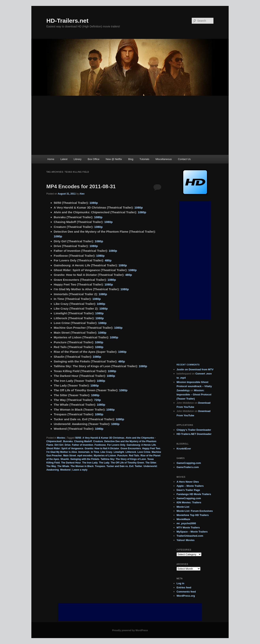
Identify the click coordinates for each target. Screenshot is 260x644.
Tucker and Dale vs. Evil (120, 466)
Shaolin (65, 459)
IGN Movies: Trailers (189, 502)
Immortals (84, 452)
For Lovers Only (116, 445)
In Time (95, 452)
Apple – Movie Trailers (190, 486)
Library (78, 159)
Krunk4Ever (184, 449)
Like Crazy (106, 452)
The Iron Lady (90, 463)
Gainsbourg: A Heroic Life (141, 445)
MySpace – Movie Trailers (192, 532)
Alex (82, 194)
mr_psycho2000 (186, 523)
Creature (98, 441)
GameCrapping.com (189, 463)
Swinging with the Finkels (85, 459)
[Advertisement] (130, 125)
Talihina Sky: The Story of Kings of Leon (123, 459)
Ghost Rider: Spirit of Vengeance (65, 448)
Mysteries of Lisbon (105, 456)
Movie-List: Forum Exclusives (195, 511)
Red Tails (134, 456)
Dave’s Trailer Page (188, 490)
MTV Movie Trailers (188, 527)
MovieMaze (183, 519)
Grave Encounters (131, 448)
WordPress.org (186, 596)
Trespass (100, 466)
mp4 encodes (85, 456)
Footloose (100, 445)
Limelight (119, 452)
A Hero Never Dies (188, 482)
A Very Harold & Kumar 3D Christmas (103, 438)
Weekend (65, 470)
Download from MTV (201, 369)
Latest (64, 159)
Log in (180, 583)
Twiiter (138, 466)
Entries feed (184, 587)
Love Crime (144, 452)
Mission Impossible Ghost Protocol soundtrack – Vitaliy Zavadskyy (194, 386)
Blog (131, 159)
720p (97, 400)
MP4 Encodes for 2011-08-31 (81, 186)
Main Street (70, 456)
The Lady (104, 463)
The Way (51, 466)
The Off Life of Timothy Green (127, 463)
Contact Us (184, 159)
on (183, 369)
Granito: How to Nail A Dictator (102, 448)
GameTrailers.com (188, 467)
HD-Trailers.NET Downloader (194, 434)
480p (108, 260)
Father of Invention (82, 445)
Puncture (122, 456)
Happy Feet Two (151, 448)
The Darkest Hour (71, 463)
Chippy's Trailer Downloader (194, 430)
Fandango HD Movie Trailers (194, 494)
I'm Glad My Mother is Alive (62, 452)
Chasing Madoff (83, 441)
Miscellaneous (164, 159)
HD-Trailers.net (67, 21)
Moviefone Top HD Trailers (193, 515)
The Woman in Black (82, 466)
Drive (68, 445)
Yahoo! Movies (186, 540)
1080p (94, 203)
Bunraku (68, 441)
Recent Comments (188, 365)
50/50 (78, 438)
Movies (61, 438)
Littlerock (131, 452)
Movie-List (183, 507)
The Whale (63, 466)
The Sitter (151, 463)
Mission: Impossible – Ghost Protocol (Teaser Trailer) (194, 395)
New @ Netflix (114, 159)
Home (51, 159)
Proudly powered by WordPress (130, 630)
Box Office (94, 159)
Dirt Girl (59, 445)
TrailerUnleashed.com (190, 536)
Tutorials (144, 159)
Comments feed (186, 592)
